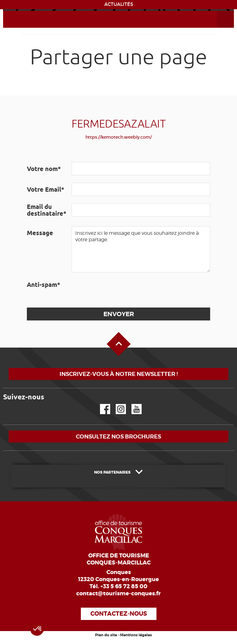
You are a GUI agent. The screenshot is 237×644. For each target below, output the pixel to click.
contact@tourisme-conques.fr (118, 593)
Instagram (116, 404)
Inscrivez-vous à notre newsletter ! (119, 374)
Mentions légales (136, 635)
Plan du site (106, 635)
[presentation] (118, 290)
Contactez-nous (119, 614)
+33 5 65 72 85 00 (124, 586)
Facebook (101, 404)
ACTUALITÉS (119, 4)
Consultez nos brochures (118, 436)
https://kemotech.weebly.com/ (119, 137)
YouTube (133, 404)
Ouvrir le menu (218, 11)
